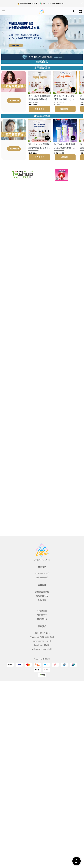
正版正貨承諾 (42, 577)
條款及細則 (42, 619)
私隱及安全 (42, 611)
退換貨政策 (42, 615)
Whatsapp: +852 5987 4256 (42, 637)
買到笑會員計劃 (42, 592)
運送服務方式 (42, 596)
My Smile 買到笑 (42, 573)
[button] (41, 46)
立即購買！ (40, 109)
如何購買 (42, 600)
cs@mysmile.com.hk (42, 641)
